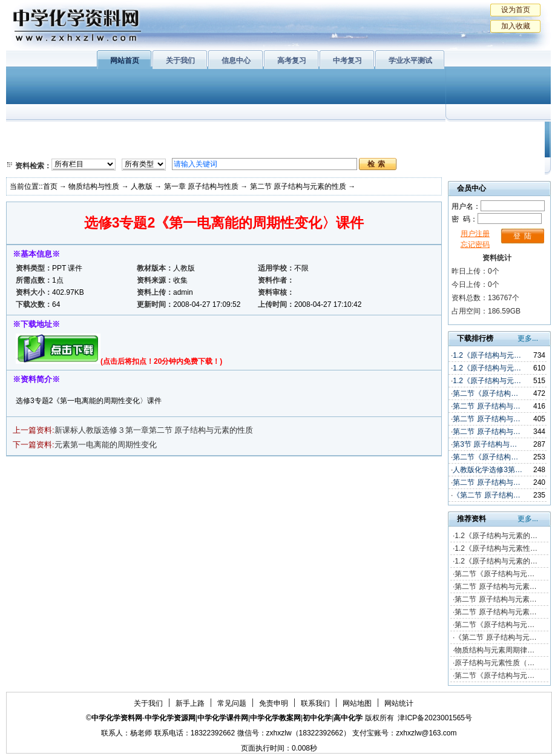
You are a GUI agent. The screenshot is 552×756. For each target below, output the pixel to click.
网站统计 (399, 703)
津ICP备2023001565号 (435, 718)
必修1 (30, 133)
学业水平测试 (410, 61)
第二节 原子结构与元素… (495, 587)
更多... (528, 338)
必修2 (30, 148)
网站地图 (357, 703)
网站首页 (125, 61)
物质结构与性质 (163, 133)
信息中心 (236, 61)
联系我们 (315, 703)
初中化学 (435, 133)
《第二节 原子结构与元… (495, 637)
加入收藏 (516, 26)
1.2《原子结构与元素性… (496, 548)
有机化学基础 (241, 133)
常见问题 (232, 703)
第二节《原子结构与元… (494, 574)
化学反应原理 (163, 148)
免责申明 (274, 703)
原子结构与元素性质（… (494, 663)
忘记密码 (475, 245)
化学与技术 (88, 148)
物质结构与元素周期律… (494, 650)
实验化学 (241, 148)
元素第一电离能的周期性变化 (106, 445)
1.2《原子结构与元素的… (496, 536)
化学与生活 (88, 133)
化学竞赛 (495, 148)
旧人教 (304, 148)
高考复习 (292, 61)
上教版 (304, 133)
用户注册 (475, 234)
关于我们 (180, 61)
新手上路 (190, 703)
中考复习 (347, 61)
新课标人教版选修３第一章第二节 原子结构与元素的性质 (154, 430)
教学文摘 (495, 133)
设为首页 (516, 10)
